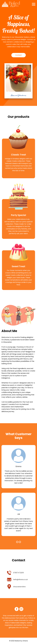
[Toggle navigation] (34, 4)
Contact (19, 55)
